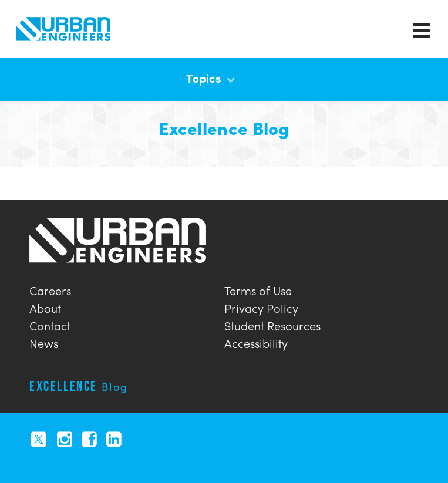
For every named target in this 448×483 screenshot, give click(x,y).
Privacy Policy (261, 307)
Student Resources (272, 324)
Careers (50, 289)
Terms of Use (258, 289)
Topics (210, 78)
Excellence (79, 386)
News (44, 342)
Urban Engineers (63, 29)
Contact (50, 324)
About (45, 307)
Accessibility (256, 342)
